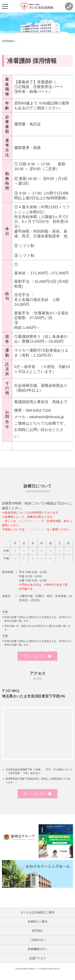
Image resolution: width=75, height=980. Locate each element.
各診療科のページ (30, 521)
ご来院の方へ (38, 940)
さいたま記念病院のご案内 (38, 912)
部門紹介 (38, 931)
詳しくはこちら (37, 656)
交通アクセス (38, 958)
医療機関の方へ (38, 949)
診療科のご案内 (38, 921)
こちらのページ (37, 529)
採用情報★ (8, 41)
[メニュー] (5, 6)
